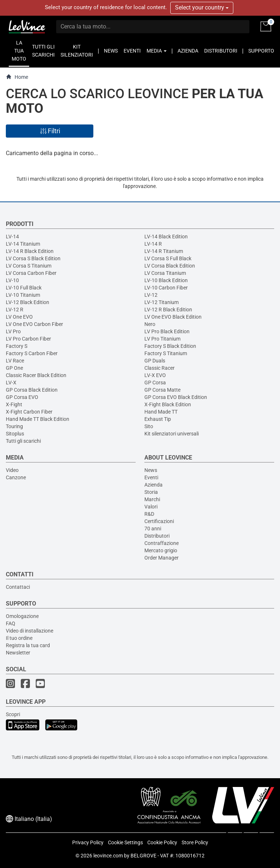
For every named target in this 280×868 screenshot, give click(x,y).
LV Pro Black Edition (167, 331)
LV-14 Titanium (23, 244)
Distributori (157, 536)
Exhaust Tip (158, 419)
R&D (149, 514)
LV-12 (151, 295)
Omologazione (22, 616)
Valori (151, 507)
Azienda (153, 485)
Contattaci (18, 587)
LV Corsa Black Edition (170, 266)
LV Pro (13, 331)
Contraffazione (162, 543)
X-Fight (14, 404)
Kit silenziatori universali (172, 434)
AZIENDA (188, 51)
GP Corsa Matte (162, 390)
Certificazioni (159, 521)
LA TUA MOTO (19, 51)
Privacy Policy (88, 842)
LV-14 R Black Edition (30, 251)
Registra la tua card (28, 645)
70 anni (153, 529)
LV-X (11, 383)
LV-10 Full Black (24, 288)
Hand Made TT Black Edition (38, 419)
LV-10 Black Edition (166, 280)
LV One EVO (19, 317)
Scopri (13, 714)
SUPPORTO (261, 51)
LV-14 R (153, 244)
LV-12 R (15, 310)
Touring (14, 426)
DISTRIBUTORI (221, 51)
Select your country (202, 7)
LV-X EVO (155, 375)
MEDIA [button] (157, 51)
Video (12, 470)
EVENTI (132, 51)
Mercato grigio (161, 550)
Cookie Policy (162, 842)
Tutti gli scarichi (23, 441)
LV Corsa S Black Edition (33, 258)
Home (17, 77)
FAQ (11, 623)
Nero (150, 324)
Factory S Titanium (166, 353)
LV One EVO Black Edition (173, 317)
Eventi (151, 477)
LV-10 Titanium (23, 295)
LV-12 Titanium (162, 302)
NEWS (111, 51)
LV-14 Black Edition (166, 237)
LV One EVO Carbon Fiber (34, 324)
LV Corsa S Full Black (168, 258)
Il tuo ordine (19, 638)
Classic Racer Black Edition (36, 375)
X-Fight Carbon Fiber (29, 412)
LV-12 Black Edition (28, 302)
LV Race (15, 361)
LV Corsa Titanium (165, 273)
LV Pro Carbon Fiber (28, 339)
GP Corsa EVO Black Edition (176, 397)
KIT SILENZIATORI (77, 51)
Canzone (16, 477)
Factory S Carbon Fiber (32, 353)
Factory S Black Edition (170, 346)
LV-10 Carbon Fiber (166, 288)
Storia (151, 492)
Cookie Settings (125, 842)
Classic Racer (160, 368)
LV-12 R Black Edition (168, 310)
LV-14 (12, 237)
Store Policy (195, 842)
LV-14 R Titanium (164, 251)
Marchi (152, 499)
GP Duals (155, 361)
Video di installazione (30, 631)
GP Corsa (155, 383)
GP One (14, 368)
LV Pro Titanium (162, 339)
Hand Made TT (161, 412)
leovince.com (108, 856)
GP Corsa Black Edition (32, 390)
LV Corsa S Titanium (29, 266)
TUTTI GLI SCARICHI (43, 51)
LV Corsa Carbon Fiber (31, 273)
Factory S (17, 346)
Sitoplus (15, 434)
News (151, 470)
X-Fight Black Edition (168, 404)
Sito (149, 426)
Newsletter (18, 653)
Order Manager (162, 558)
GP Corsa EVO (22, 397)
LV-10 (12, 280)
